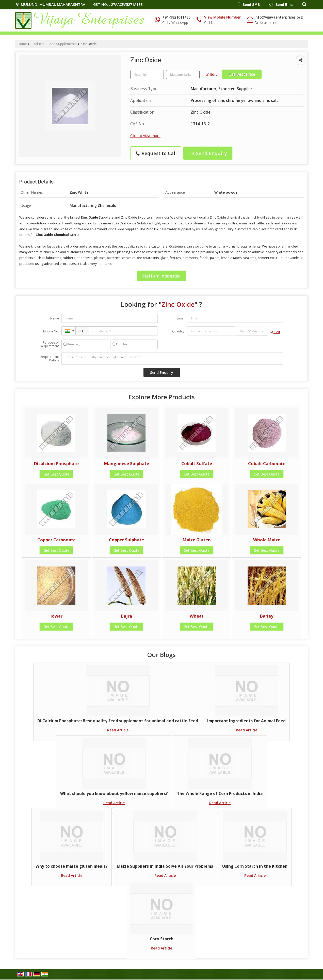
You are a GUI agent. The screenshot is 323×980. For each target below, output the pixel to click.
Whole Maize (267, 540)
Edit (211, 74)
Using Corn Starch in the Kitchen (255, 866)
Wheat (197, 616)
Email (181, 318)
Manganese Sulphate (127, 463)
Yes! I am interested (162, 276)
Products (37, 44)
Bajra (126, 616)
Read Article (118, 730)
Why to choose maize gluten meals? (72, 866)
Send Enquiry (208, 153)
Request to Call (156, 153)
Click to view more (145, 136)
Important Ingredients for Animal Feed (246, 721)
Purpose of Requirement (50, 344)
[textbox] (183, 75)
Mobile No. (51, 331)
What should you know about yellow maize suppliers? (114, 794)
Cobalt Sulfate (197, 463)
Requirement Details (50, 359)
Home (22, 44)
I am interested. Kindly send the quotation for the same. (172, 359)
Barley (267, 616)
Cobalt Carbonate (267, 463)
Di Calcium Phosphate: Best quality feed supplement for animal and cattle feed (118, 721)
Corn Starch (162, 939)
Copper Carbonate (56, 540)
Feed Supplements (62, 44)
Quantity (178, 331)
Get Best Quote (56, 474)
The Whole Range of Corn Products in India (220, 794)
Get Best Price (242, 74)
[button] (222, 17)
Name (55, 318)
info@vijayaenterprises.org (279, 17)
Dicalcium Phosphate (56, 463)
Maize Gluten (197, 540)
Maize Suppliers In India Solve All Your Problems (165, 866)
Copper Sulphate (126, 540)
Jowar (56, 616)
